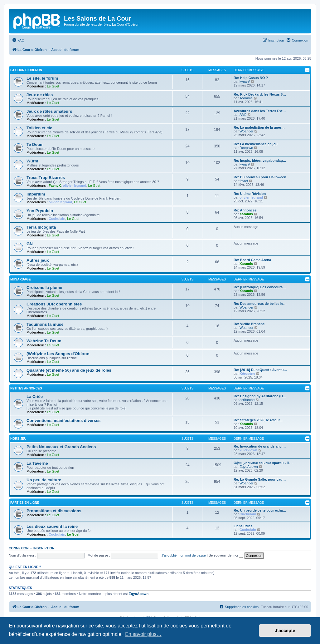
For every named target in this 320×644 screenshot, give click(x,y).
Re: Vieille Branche (249, 324)
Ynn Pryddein (40, 211)
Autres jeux (38, 260)
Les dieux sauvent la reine (52, 526)
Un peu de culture (44, 480)
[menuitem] (18, 40)
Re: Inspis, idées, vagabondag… (260, 161)
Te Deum (35, 144)
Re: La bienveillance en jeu (256, 144)
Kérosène (247, 374)
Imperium (36, 194)
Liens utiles (243, 526)
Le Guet (53, 86)
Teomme (246, 98)
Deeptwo (246, 148)
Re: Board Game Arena (252, 260)
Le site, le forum (42, 78)
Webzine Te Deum (44, 341)
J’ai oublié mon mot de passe (183, 555)
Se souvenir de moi (226, 555)
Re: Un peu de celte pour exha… (260, 510)
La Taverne (37, 463)
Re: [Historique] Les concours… (260, 287)
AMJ (243, 115)
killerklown (248, 450)
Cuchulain (57, 219)
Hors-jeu (18, 439)
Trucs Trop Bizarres (46, 178)
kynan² (245, 82)
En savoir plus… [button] (143, 634)
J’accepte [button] (285, 631)
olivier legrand (74, 186)
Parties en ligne (25, 503)
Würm (32, 161)
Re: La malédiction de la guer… (259, 127)
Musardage (21, 279)
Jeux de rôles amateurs (49, 111)
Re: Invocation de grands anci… (260, 446)
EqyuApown (249, 467)
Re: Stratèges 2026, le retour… (259, 420)
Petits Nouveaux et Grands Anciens (61, 447)
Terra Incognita (41, 227)
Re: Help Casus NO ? (251, 78)
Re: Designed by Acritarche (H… (260, 396)
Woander (246, 131)
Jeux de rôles (40, 95)
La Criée (35, 396)
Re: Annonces (245, 210)
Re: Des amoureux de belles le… (260, 304)
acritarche (247, 400)
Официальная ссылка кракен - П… (263, 463)
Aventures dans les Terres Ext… (260, 111)
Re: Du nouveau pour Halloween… (262, 177)
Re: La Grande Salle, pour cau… (260, 479)
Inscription (44, 548)
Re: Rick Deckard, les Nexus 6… (260, 94)
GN (30, 244)
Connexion (19, 548)
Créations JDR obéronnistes (54, 304)
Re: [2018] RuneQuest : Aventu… (260, 370)
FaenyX (55, 186)
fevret (244, 181)
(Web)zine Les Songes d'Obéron (58, 354)
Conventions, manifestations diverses (63, 421)
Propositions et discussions (54, 511)
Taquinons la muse (45, 324)
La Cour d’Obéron (26, 70)
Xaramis (246, 214)
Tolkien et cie (39, 128)
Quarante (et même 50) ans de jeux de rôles (69, 370)
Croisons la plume (44, 287)
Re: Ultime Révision (250, 194)
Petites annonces (26, 388)
